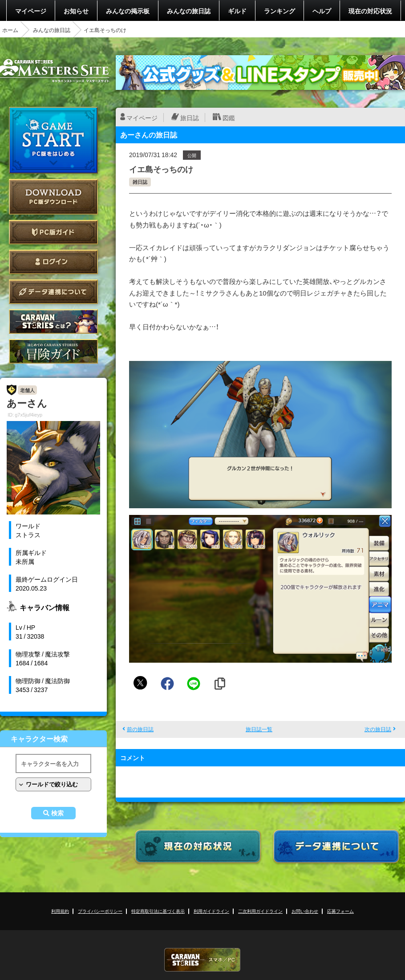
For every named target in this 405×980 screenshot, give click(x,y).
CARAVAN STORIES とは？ (53, 322)
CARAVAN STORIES (202, 960)
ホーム (10, 30)
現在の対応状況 (370, 11)
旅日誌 (190, 117)
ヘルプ (322, 11)
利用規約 (60, 911)
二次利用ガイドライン (260, 911)
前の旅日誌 (140, 729)
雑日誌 (140, 182)
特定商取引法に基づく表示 (158, 911)
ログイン (53, 262)
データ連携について (53, 292)
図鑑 (229, 117)
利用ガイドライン (211, 911)
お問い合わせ (305, 911)
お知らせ (76, 11)
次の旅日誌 (378, 729)
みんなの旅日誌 (189, 11)
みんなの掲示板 (128, 11)
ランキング (279, 11)
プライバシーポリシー (100, 911)
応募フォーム (340, 911)
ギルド (237, 11)
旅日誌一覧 (259, 729)
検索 (57, 813)
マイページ (31, 11)
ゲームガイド (53, 351)
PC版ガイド (53, 232)
